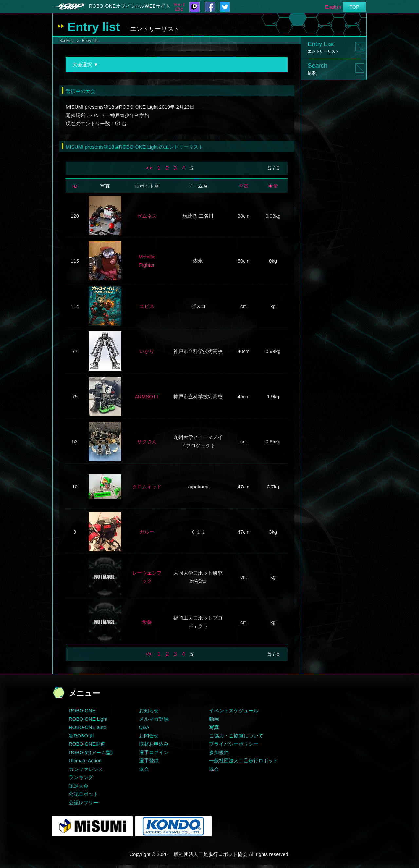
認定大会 (79, 786)
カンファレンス (86, 769)
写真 (214, 727)
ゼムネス (147, 216)
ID (75, 186)
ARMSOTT (147, 396)
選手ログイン (154, 752)
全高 (244, 186)
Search (318, 69)
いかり (147, 351)
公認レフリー (83, 802)
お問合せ (149, 736)
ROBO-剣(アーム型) (91, 752)
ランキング (81, 777)
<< (149, 168)
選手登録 (149, 761)
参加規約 (219, 752)
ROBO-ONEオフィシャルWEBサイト (130, 6)
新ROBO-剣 (82, 736)
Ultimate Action (85, 761)
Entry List (90, 41)
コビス (147, 306)
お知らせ (149, 710)
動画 (214, 719)
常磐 (147, 622)
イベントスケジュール (234, 710)
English (333, 7)
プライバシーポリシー (234, 744)
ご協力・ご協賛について (236, 736)
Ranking (66, 41)
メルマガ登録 (154, 719)
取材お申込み (154, 744)
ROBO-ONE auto (88, 727)
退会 (144, 769)
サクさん (147, 442)
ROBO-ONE (82, 710)
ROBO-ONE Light (88, 719)
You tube (179, 7)
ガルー (147, 532)
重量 (273, 186)
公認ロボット (83, 794)
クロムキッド (147, 487)
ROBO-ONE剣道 (87, 744)
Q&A (144, 727)
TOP (354, 7)
